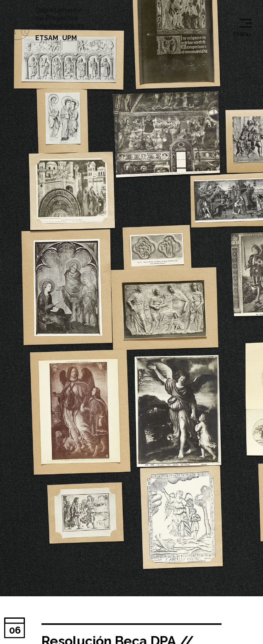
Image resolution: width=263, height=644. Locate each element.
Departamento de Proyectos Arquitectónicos (60, 18)
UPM (69, 38)
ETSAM (47, 38)
